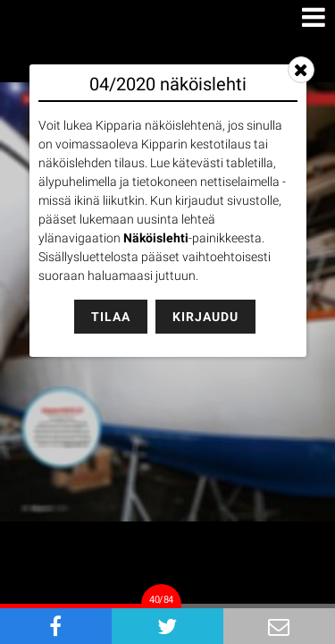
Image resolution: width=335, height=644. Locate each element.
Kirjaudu (205, 317)
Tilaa (111, 317)
